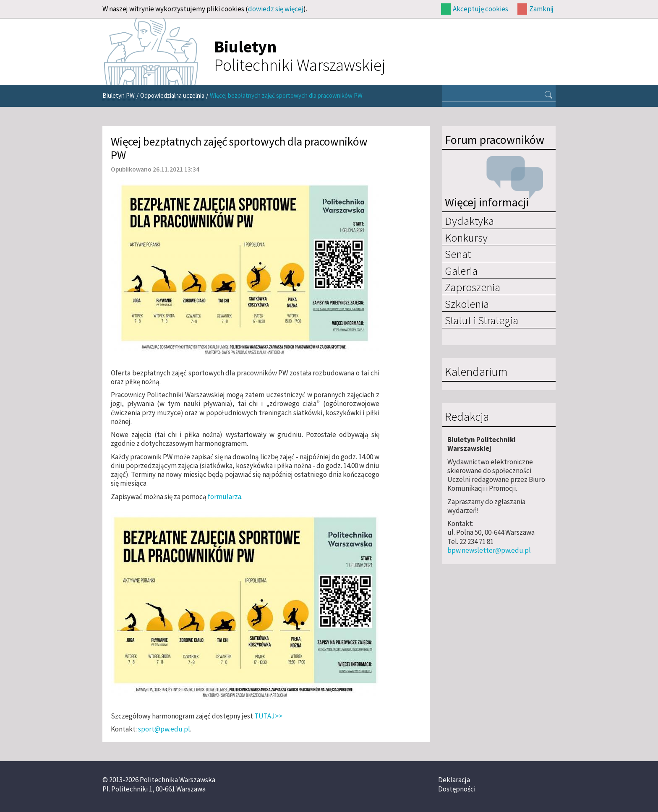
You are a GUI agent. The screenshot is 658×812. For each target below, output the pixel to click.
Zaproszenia (473, 287)
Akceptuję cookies (480, 9)
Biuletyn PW (119, 95)
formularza (225, 497)
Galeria (461, 271)
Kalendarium (476, 372)
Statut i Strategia (482, 320)
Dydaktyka (469, 221)
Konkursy (466, 237)
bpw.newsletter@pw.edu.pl (489, 550)
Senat (458, 254)
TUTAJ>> (268, 716)
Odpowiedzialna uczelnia (172, 95)
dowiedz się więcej (276, 9)
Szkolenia (467, 304)
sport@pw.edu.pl (164, 729)
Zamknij (541, 9)
